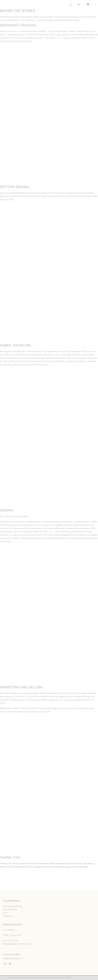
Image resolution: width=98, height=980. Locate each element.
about (59, 38)
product (51, 532)
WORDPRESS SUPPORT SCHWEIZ (61, 978)
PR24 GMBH (39, 978)
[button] (71, 4)
